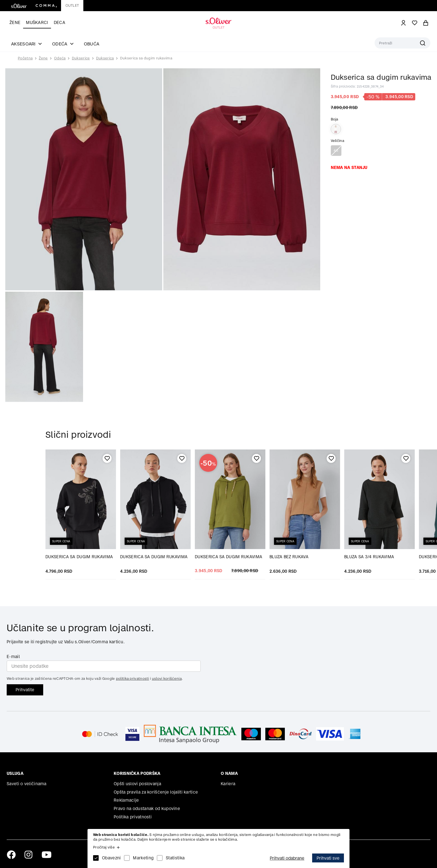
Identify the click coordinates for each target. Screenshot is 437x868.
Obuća (92, 44)
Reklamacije (126, 800)
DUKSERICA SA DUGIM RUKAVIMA (79, 557)
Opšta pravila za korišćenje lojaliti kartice (156, 792)
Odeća (60, 58)
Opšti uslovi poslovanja (137, 784)
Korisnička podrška (137, 773)
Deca (60, 22)
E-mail (13, 657)
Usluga (15, 773)
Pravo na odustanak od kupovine (147, 808)
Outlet (72, 5)
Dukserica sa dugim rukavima (146, 58)
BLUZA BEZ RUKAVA (289, 557)
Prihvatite (25, 690)
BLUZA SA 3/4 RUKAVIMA (369, 557)
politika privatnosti (133, 679)
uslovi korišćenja (167, 679)
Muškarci (37, 22)
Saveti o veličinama (27, 784)
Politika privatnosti (133, 817)
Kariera (228, 784)
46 (336, 150)
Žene (15, 22)
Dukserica (105, 58)
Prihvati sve (328, 858)
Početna (25, 58)
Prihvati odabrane (287, 858)
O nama (229, 773)
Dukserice (81, 58)
